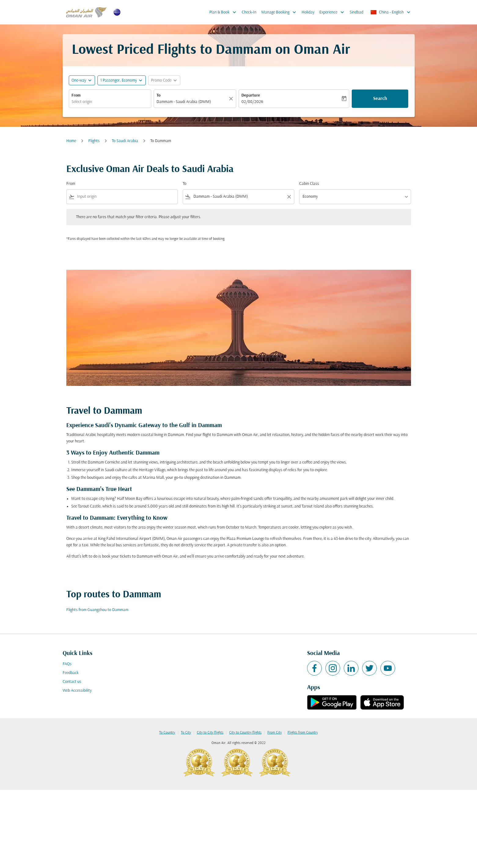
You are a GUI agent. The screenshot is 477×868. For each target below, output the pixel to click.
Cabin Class (309, 184)
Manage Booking (280, 12)
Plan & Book (224, 12)
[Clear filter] (289, 197)
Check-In (249, 12)
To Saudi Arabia (125, 141)
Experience (333, 12)
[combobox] (110, 102)
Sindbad (356, 12)
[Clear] (232, 99)
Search (380, 99)
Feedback (71, 673)
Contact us (72, 682)
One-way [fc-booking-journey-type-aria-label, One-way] (79, 81)
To (158, 95)
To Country (167, 733)
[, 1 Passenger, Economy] (119, 81)
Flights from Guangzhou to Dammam (97, 610)
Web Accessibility (77, 691)
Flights (94, 141)
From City (275, 733)
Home (71, 141)
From (76, 95)
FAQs (67, 664)
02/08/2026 (252, 102)
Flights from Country (303, 733)
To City (186, 733)
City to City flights (210, 733)
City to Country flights (245, 733)
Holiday (308, 12)
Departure (251, 95)
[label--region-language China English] (391, 12)
